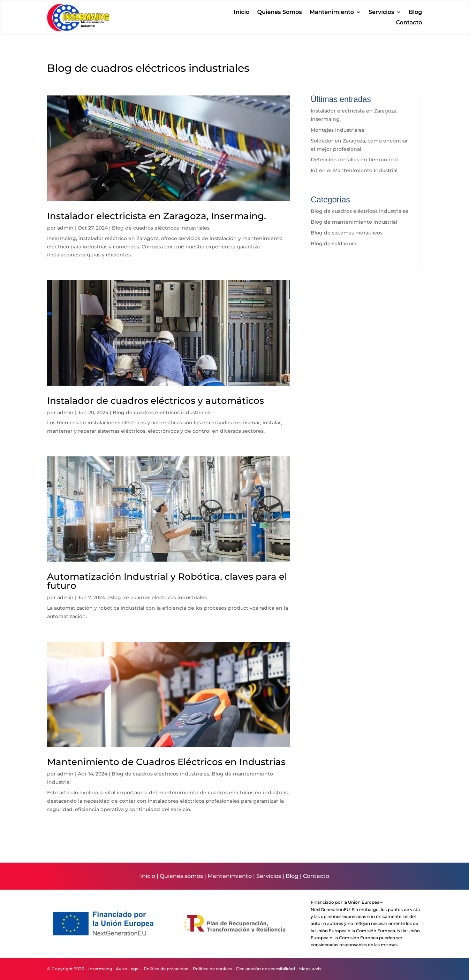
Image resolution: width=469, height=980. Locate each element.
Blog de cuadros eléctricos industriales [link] (161, 228)
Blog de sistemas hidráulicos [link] (347, 233)
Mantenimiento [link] (332, 13)
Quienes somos (181, 876)
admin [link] (65, 228)
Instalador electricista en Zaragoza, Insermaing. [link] (157, 216)
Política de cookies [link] (212, 969)
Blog (292, 876)
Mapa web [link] (310, 969)
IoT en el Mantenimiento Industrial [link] (354, 170)
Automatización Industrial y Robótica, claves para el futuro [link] (167, 581)
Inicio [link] (242, 13)
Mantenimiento (230, 876)
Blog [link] (415, 13)
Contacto (316, 876)
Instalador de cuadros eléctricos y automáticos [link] (156, 401)
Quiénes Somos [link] (279, 13)
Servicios (269, 876)
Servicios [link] (381, 13)
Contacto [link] (409, 23)
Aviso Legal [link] (128, 969)
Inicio (148, 876)
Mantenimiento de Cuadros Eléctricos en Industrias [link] (166, 762)
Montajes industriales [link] (338, 130)
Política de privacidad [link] (166, 969)
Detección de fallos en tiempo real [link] (354, 160)
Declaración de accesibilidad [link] (266, 969)
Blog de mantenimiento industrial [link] (354, 222)
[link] (78, 30)
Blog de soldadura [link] (334, 244)
